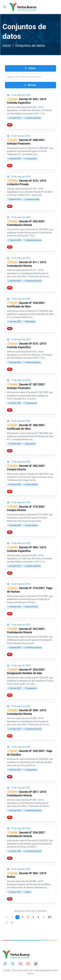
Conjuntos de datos (30, 45)
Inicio (7, 45)
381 (50, 917)
